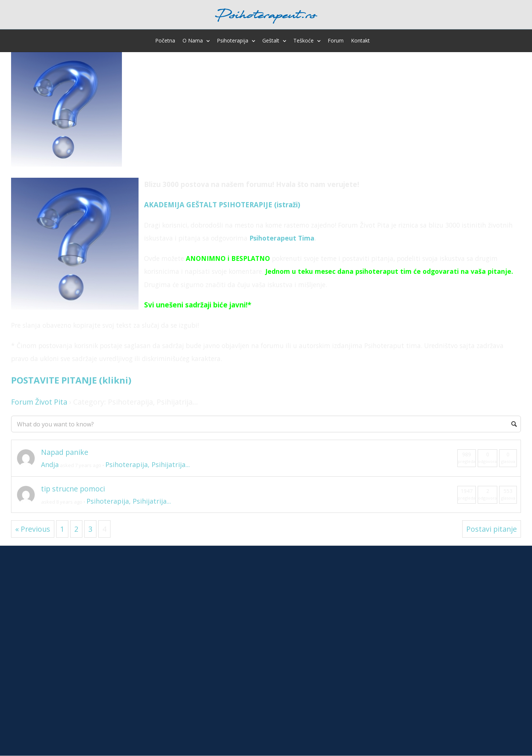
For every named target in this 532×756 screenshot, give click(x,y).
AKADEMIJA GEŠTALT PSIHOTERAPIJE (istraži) (222, 205)
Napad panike (65, 452)
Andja (50, 464)
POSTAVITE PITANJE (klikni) (71, 380)
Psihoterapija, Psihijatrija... (148, 464)
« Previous (33, 529)
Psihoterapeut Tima (282, 238)
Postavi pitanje (492, 529)
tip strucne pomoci (73, 489)
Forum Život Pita (39, 402)
